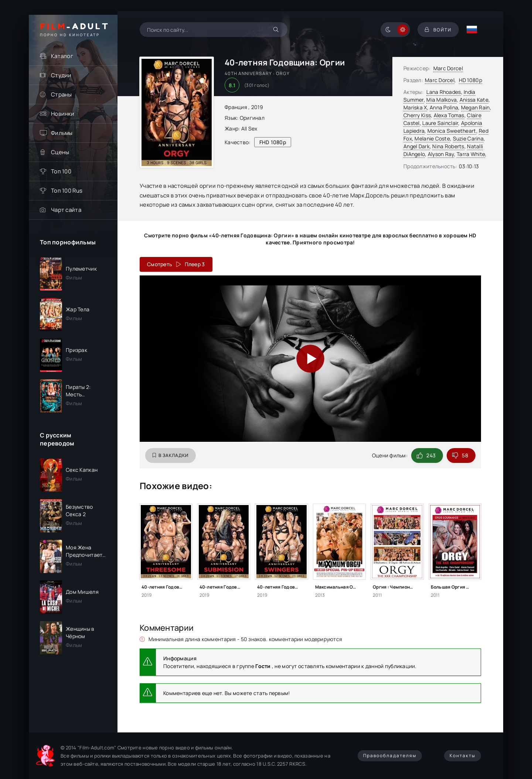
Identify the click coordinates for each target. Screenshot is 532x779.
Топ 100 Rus (67, 191)
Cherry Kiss (417, 115)
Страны (62, 94)
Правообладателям (390, 756)
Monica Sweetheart (452, 131)
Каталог (62, 56)
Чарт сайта (66, 210)
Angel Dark (417, 146)
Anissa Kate (474, 100)
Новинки (63, 114)
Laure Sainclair (440, 123)
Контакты (463, 756)
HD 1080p (470, 80)
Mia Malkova (441, 100)
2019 (257, 107)
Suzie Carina (468, 138)
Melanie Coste (432, 138)
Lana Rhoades (444, 92)
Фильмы (62, 133)
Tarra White (471, 154)
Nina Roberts (448, 146)
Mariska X (415, 107)
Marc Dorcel (448, 68)
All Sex (249, 128)
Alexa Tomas (449, 115)
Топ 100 (61, 171)
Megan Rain (475, 107)
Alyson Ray (441, 154)
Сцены (60, 152)
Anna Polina (444, 107)
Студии (61, 75)
